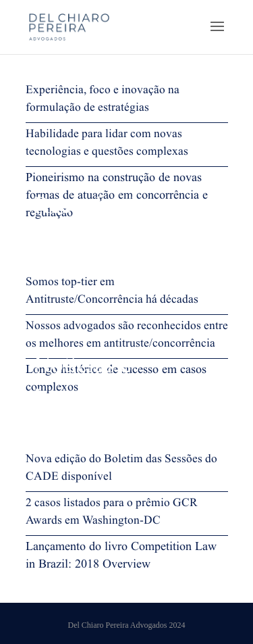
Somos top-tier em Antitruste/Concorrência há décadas (112, 293)
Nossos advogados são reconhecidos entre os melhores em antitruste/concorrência (127, 337)
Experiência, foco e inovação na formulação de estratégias (103, 101)
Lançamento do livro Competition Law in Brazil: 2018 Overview (121, 557)
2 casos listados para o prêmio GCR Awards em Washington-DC (112, 514)
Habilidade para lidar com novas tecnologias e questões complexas (107, 145)
